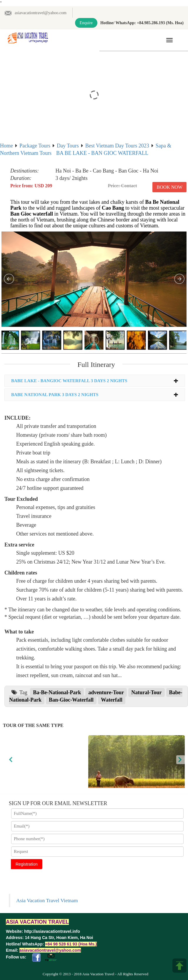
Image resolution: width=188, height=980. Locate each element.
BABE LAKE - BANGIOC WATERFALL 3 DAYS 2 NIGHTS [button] (95, 381)
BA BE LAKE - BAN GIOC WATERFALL (102, 153)
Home (6, 146)
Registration (27, 864)
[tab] (95, 381)
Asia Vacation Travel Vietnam (47, 900)
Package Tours (35, 146)
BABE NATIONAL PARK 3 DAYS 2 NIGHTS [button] (95, 395)
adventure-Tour (106, 692)
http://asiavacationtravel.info (52, 931)
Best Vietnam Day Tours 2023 (117, 146)
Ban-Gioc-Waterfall (71, 700)
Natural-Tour (146, 692)
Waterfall (112, 700)
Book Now (169, 187)
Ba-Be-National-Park (57, 692)
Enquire (86, 23)
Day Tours (68, 146)
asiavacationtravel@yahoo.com (35, 13)
